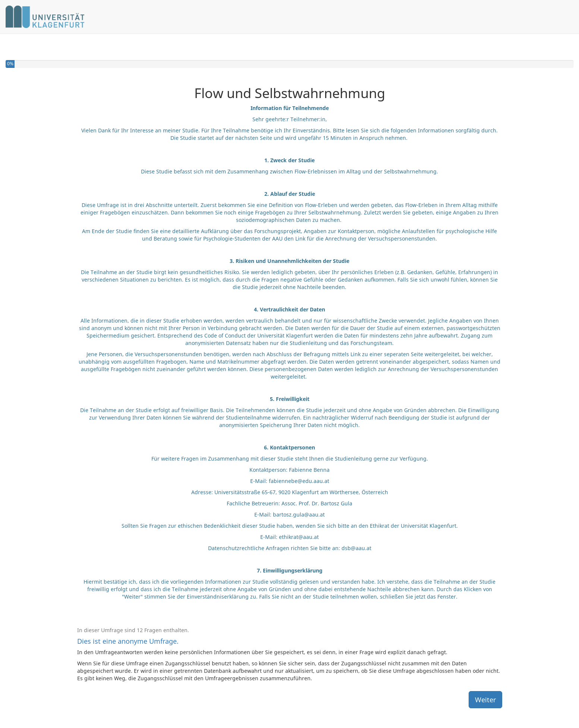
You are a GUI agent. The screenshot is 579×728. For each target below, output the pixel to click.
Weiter (485, 700)
